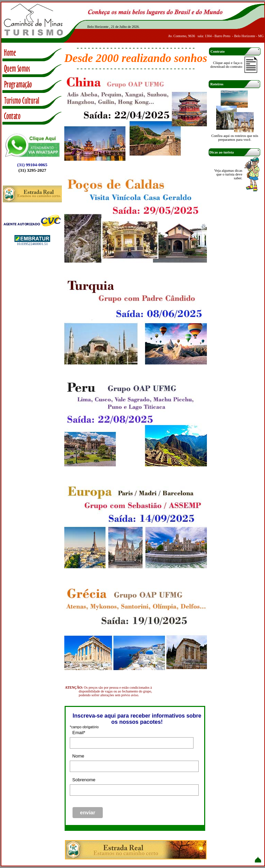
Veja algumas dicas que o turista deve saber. (228, 174)
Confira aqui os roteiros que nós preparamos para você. (235, 138)
